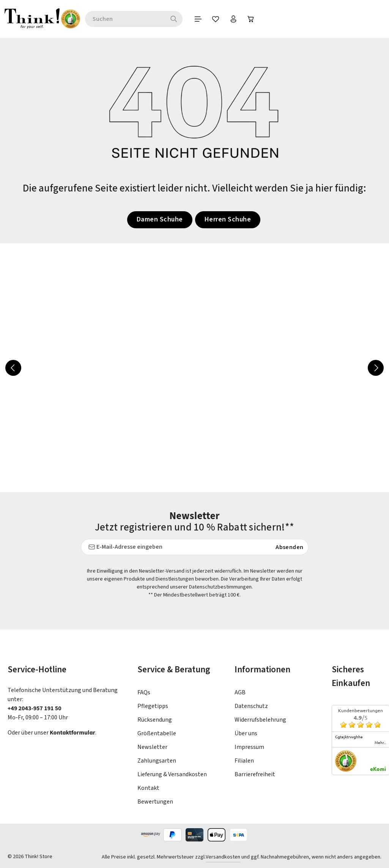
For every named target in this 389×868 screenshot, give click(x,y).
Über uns (246, 733)
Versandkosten (223, 857)
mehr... (380, 742)
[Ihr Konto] (251, 19)
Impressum (249, 747)
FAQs (144, 692)
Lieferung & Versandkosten (172, 774)
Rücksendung (155, 720)
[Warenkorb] (270, 19)
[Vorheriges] (13, 368)
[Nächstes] (376, 368)
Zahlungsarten (157, 761)
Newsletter (152, 747)
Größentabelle (157, 733)
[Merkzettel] (232, 19)
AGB (240, 692)
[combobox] (139, 19)
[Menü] (213, 19)
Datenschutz (251, 706)
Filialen (244, 761)
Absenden (289, 547)
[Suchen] (188, 19)
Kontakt (148, 788)
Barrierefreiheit (255, 774)
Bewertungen (155, 802)
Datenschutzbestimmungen (220, 587)
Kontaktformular (72, 733)
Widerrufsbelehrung (260, 720)
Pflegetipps (153, 706)
